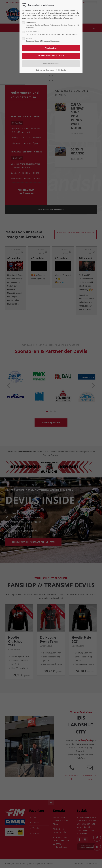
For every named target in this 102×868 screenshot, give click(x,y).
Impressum (50, 70)
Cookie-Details (61, 70)
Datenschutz (41, 70)
